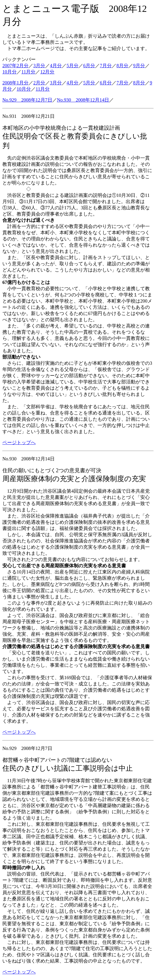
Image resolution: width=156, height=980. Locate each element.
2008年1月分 (15, 83)
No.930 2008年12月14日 (83, 100)
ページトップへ (19, 442)
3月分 (39, 66)
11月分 (28, 72)
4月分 (56, 66)
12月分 (47, 72)
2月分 (39, 83)
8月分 (122, 66)
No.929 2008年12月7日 (27, 100)
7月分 (106, 66)
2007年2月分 (15, 66)
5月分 (73, 66)
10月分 (10, 72)
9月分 (139, 66)
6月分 (89, 66)
